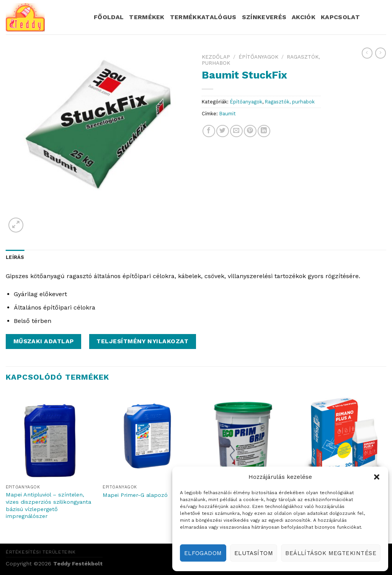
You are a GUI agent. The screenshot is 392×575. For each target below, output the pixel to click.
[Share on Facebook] (209, 131)
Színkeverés (264, 17)
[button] (377, 477)
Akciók (304, 17)
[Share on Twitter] (223, 131)
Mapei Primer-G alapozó (135, 495)
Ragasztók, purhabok (290, 102)
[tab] (15, 257)
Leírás (15, 257)
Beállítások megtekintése (331, 553)
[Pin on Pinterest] (250, 131)
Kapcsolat (340, 17)
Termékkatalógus (203, 17)
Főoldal (109, 17)
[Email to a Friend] (236, 131)
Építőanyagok (258, 57)
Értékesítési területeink (41, 552)
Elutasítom (254, 553)
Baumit (228, 114)
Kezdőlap (216, 57)
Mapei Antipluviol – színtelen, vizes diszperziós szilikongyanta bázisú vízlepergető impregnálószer (48, 505)
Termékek (147, 17)
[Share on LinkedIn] (264, 131)
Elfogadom (203, 553)
